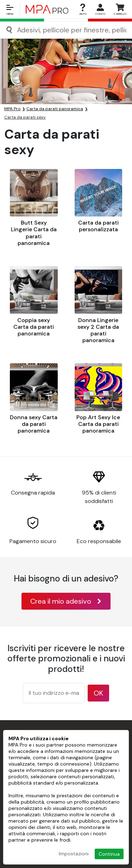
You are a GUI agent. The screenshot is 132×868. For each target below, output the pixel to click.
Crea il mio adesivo (66, 601)
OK (98, 693)
